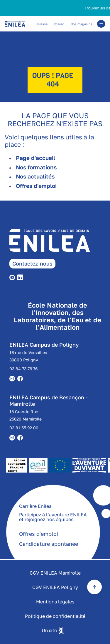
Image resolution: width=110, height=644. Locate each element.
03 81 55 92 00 (24, 428)
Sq (55, 631)
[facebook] (21, 437)
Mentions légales (55, 602)
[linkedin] (21, 277)
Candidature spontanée (49, 544)
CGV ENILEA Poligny (55, 587)
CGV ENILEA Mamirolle (55, 573)
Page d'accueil (35, 158)
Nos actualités (35, 176)
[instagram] (13, 437)
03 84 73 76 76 (23, 369)
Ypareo (59, 24)
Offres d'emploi (36, 186)
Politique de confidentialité (55, 616)
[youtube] (13, 277)
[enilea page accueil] (60, 244)
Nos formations (36, 167)
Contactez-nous (32, 263)
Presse (42, 24)
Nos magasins (81, 24)
